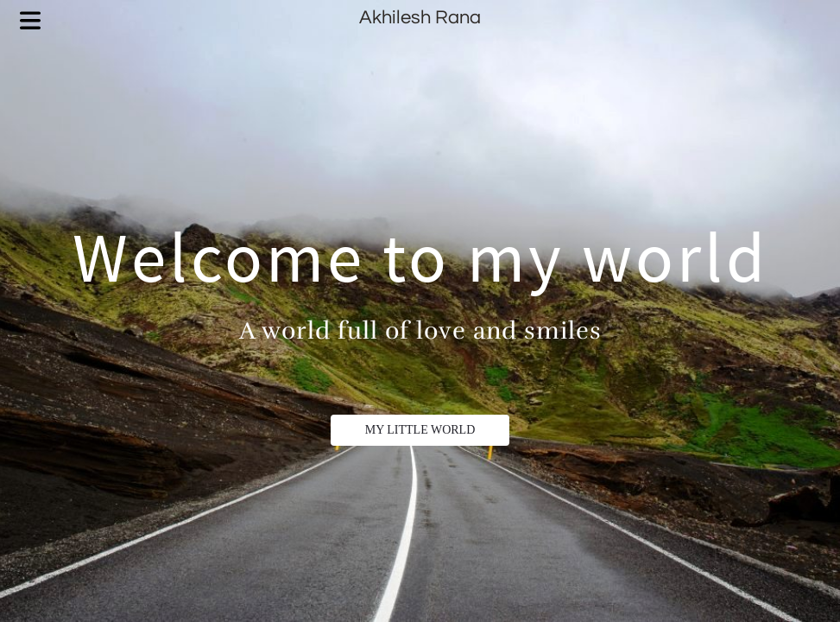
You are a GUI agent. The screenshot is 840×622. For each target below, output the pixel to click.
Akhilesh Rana (420, 18)
